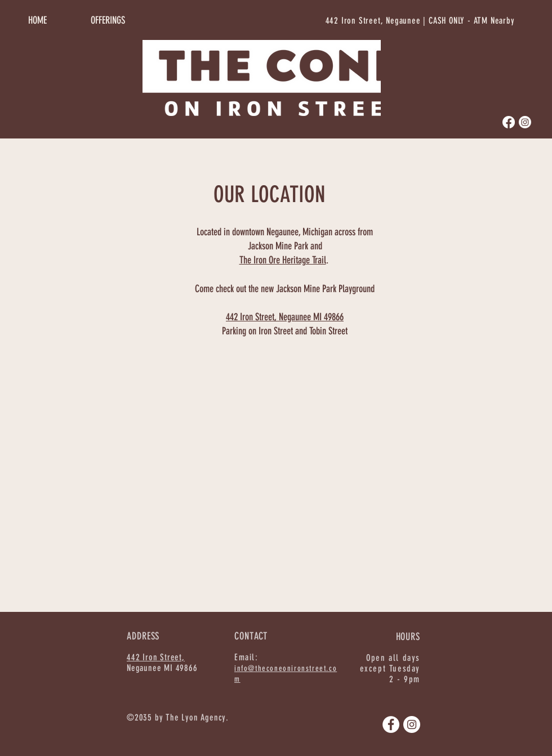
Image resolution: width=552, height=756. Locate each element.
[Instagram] (525, 122)
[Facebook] (509, 122)
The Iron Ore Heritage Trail (283, 260)
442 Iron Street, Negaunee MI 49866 (285, 317)
